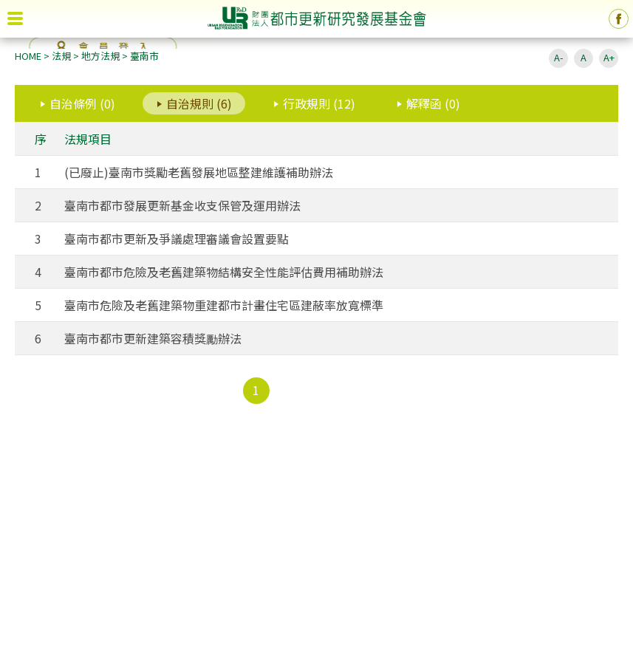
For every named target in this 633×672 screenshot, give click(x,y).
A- (558, 57)
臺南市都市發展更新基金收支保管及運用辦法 (182, 205)
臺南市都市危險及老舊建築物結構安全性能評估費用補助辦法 (224, 272)
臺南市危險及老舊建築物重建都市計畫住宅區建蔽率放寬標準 (224, 305)
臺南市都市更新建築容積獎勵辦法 (153, 338)
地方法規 (100, 56)
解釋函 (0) (433, 103)
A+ (609, 57)
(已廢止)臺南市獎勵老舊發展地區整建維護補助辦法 (199, 172)
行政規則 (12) (319, 103)
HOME (28, 56)
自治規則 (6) (199, 103)
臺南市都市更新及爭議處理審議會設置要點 (177, 239)
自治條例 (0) (82, 103)
